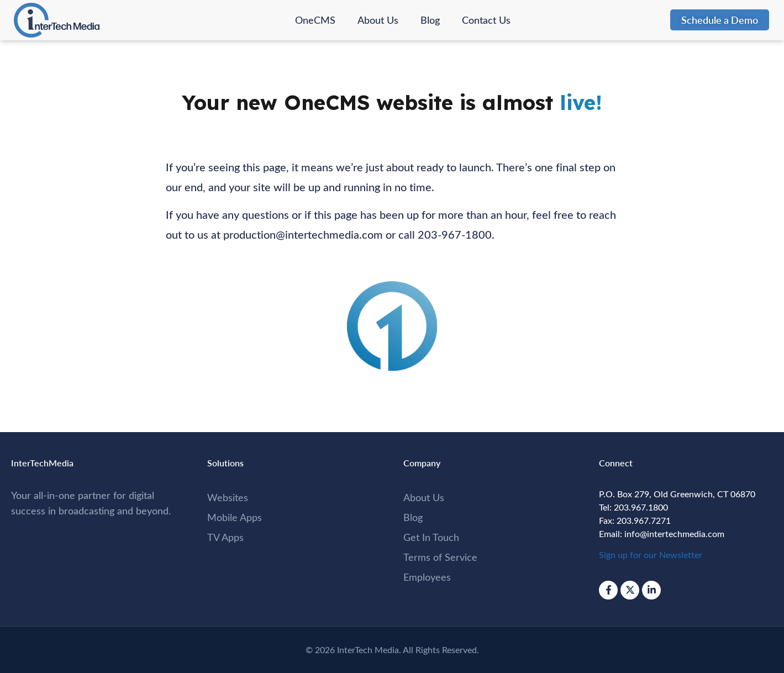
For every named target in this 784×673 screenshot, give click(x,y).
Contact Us (486, 20)
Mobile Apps (235, 517)
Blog (430, 20)
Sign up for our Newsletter (651, 554)
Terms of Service (440, 557)
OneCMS (315, 20)
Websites (228, 497)
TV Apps (225, 537)
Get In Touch (431, 537)
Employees (427, 577)
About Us (378, 20)
